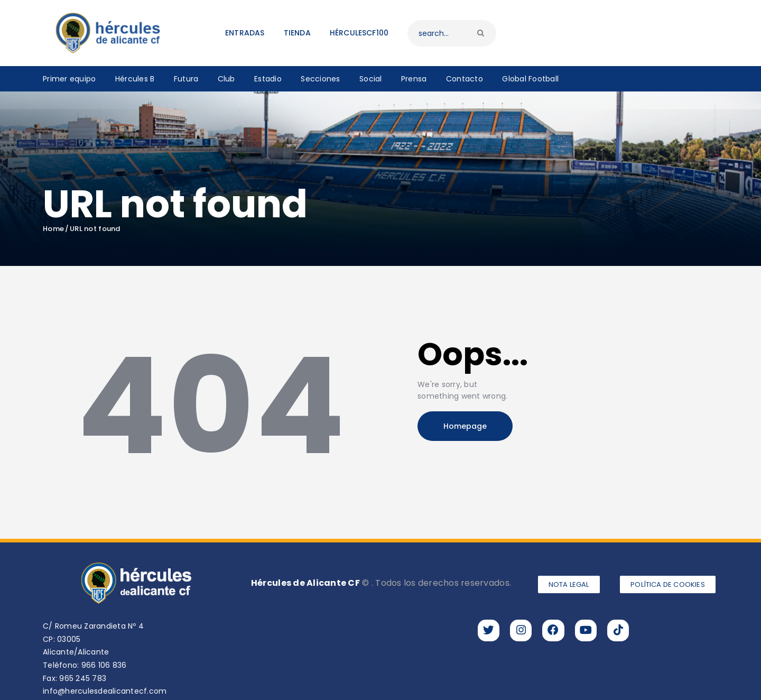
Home (53, 229)
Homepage (465, 426)
